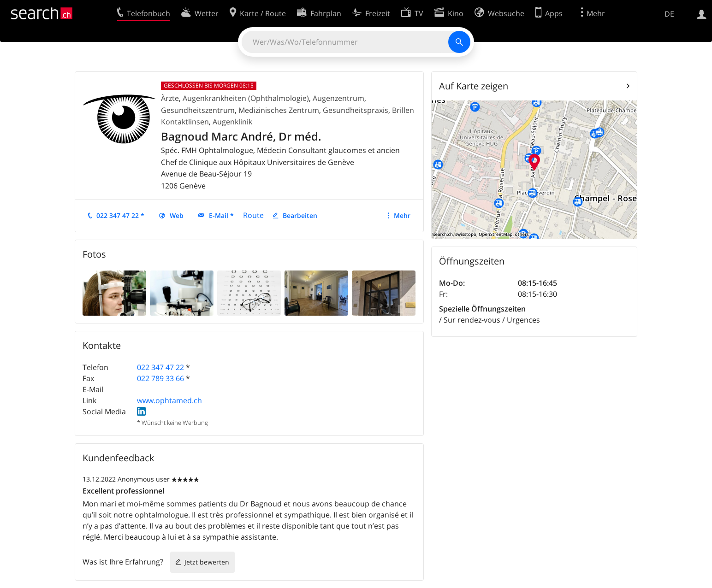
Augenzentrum (338, 98)
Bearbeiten (300, 215)
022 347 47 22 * (120, 215)
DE (669, 14)
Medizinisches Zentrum (279, 110)
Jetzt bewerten (207, 562)
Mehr (402, 215)
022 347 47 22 (160, 367)
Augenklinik (232, 122)
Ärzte (170, 98)
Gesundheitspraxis (356, 110)
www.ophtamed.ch (169, 400)
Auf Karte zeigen (474, 86)
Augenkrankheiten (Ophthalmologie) (246, 98)
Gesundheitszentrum (198, 110)
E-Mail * (221, 215)
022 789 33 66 (160, 378)
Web (177, 215)
